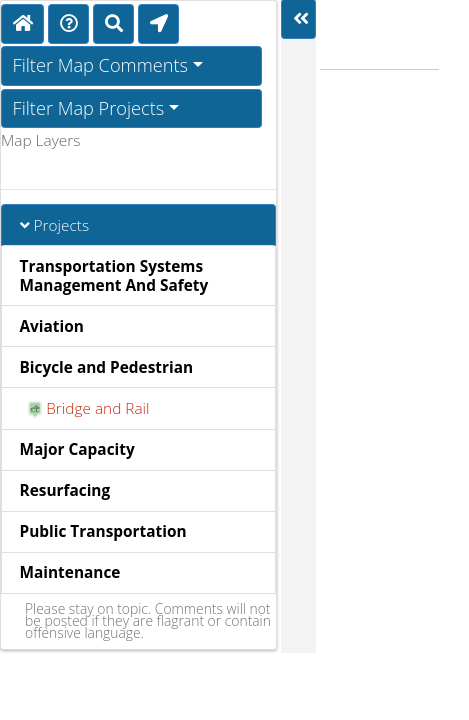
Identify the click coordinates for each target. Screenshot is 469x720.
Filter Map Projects (89, 108)
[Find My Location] (158, 24)
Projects (55, 225)
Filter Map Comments (101, 65)
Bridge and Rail (89, 408)
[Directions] (68, 24)
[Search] (113, 24)
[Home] (22, 24)
